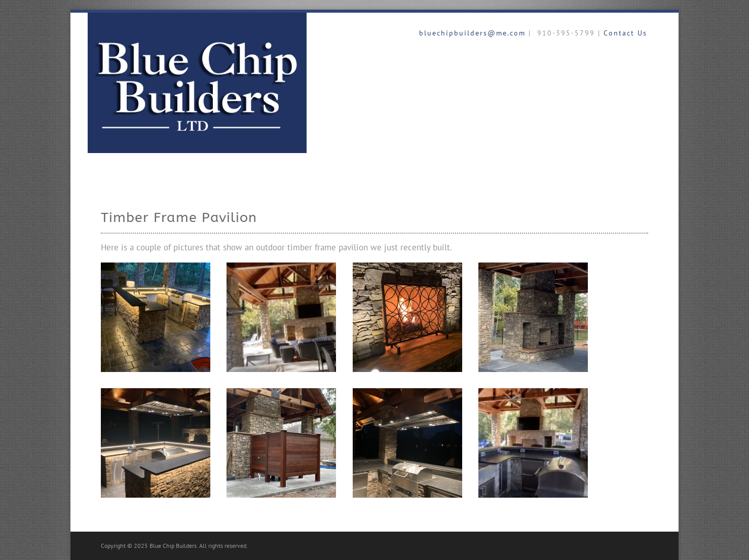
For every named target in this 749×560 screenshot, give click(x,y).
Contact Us (625, 33)
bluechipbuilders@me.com (471, 33)
